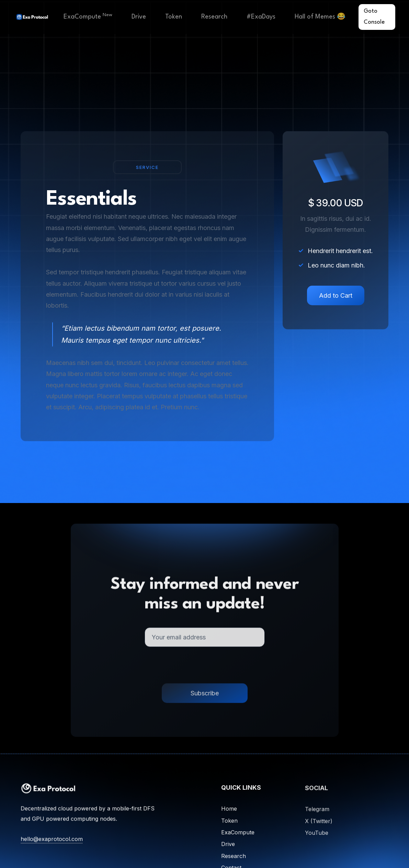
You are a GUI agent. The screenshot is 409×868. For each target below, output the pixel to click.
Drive (139, 17)
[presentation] (205, 670)
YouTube (317, 837)
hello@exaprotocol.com (52, 841)
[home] (32, 17)
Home (229, 812)
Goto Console (374, 17)
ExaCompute (88, 16)
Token (174, 17)
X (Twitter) (319, 825)
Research (214, 17)
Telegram (317, 813)
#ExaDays (261, 17)
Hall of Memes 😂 (320, 17)
